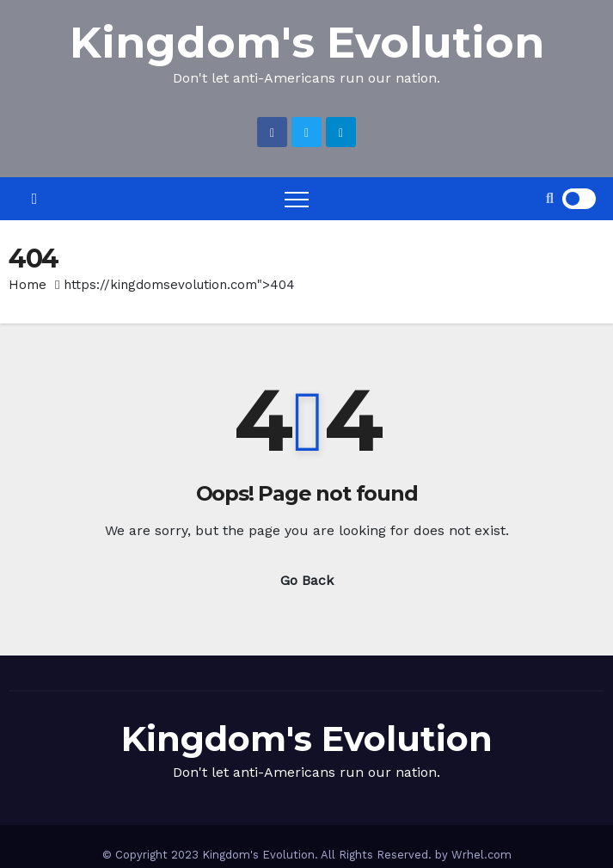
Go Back (307, 580)
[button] (550, 198)
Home (28, 285)
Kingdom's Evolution (307, 43)
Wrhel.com (481, 855)
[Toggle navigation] (297, 199)
